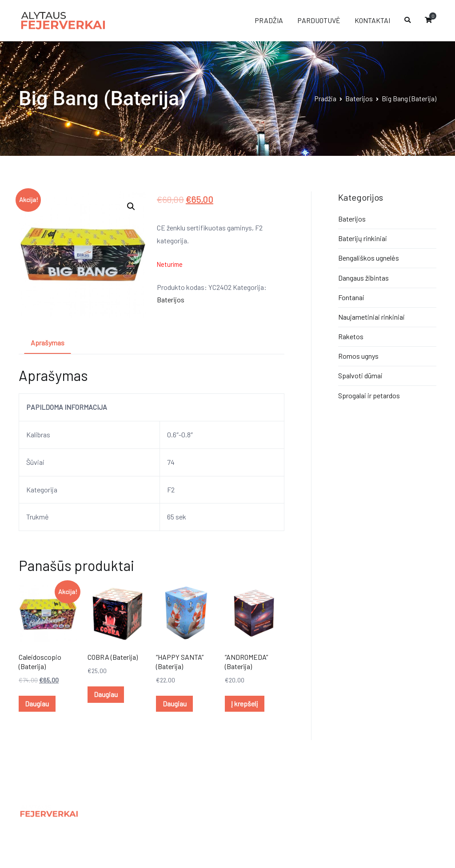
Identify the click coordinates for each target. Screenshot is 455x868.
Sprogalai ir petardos (369, 395)
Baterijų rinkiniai (363, 238)
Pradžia (325, 98)
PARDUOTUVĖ (319, 20)
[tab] (48, 343)
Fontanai (351, 297)
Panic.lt (392, 808)
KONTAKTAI (372, 20)
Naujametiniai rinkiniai (371, 317)
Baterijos (359, 98)
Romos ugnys (358, 356)
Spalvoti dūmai (360, 375)
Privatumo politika (154, 811)
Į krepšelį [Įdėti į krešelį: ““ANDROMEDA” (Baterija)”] (245, 704)
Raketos (351, 336)
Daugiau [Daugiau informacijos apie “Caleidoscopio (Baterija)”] (37, 704)
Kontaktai (141, 831)
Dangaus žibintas (363, 278)
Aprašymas (48, 343)
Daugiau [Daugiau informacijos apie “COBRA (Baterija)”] (106, 694)
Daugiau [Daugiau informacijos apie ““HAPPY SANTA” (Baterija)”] (175, 704)
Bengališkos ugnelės (369, 258)
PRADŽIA (269, 20)
